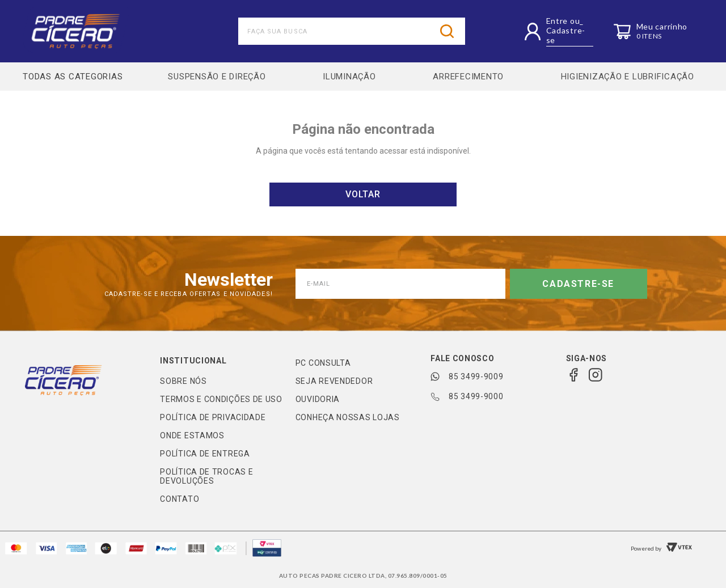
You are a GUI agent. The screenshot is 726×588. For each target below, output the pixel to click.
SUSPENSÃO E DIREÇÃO (217, 77)
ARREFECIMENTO (468, 77)
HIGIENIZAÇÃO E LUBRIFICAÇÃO (628, 77)
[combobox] (352, 31)
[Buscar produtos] (447, 31)
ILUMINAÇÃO (349, 77)
